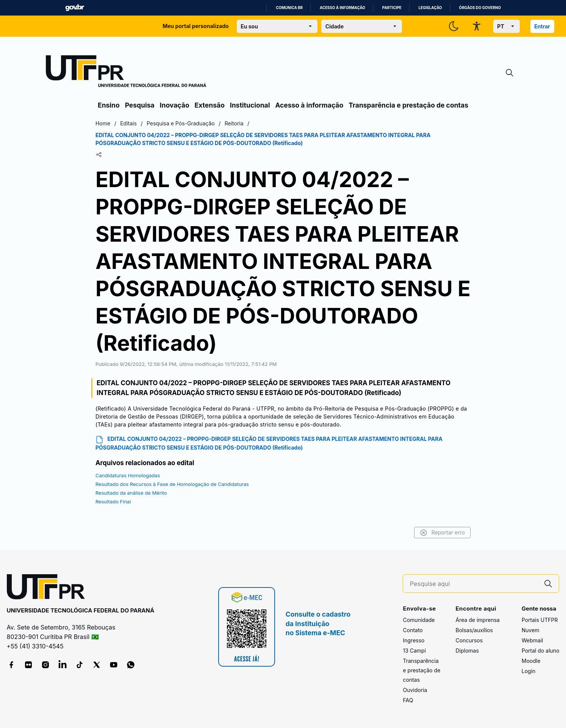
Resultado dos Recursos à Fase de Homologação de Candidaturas (175, 484)
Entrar (542, 26)
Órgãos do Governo (480, 8)
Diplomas (467, 651)
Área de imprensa (477, 620)
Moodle (531, 661)
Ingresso (414, 640)
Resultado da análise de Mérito (134, 493)
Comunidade (419, 620)
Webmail (532, 640)
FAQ (408, 700)
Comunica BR (289, 8)
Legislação (430, 8)
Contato (413, 630)
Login (529, 671)
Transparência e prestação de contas (408, 105)
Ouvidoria (415, 690)
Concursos (469, 640)
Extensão (210, 105)
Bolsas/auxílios (474, 630)
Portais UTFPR (540, 620)
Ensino (109, 105)
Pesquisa (140, 105)
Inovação (175, 105)
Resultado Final (116, 501)
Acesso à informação (342, 8)
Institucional (250, 105)
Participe (392, 8)
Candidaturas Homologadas (131, 475)
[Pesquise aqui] (474, 584)
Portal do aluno (541, 651)
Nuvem (531, 630)
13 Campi (414, 651)
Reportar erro (439, 533)
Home (106, 123)
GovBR (75, 8)
